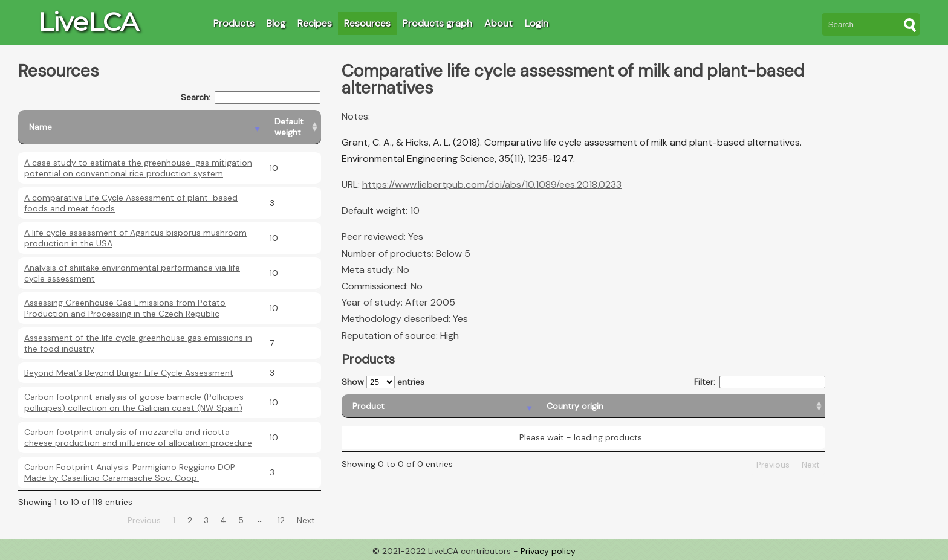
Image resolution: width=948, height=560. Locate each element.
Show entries (383, 382)
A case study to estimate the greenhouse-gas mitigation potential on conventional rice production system (138, 168)
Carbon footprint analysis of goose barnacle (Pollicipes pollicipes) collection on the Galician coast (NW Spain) (134, 402)
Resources (367, 23)
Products (234, 23)
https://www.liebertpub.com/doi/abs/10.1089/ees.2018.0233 (492, 185)
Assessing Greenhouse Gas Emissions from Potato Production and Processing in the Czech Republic (125, 308)
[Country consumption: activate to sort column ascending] (716, 406)
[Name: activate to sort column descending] (141, 127)
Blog (276, 23)
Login (537, 23)
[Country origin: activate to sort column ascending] (528, 406)
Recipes (315, 23)
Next (306, 520)
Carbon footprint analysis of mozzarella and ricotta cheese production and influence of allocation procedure (138, 437)
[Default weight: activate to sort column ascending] (292, 127)
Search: (251, 98)
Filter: (760, 382)
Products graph (437, 23)
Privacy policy (548, 551)
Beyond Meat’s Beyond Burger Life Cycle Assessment (129, 373)
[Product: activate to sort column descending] (395, 406)
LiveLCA (88, 22)
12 (281, 520)
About (498, 23)
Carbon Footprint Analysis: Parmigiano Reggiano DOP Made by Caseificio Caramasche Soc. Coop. (130, 472)
